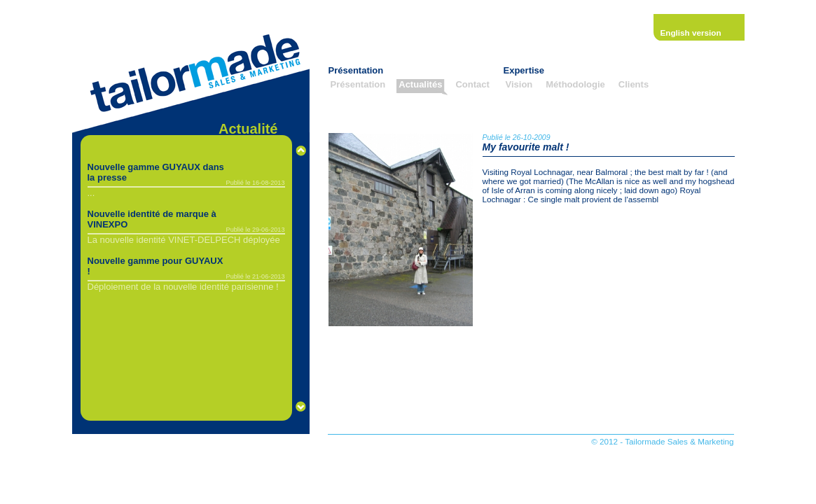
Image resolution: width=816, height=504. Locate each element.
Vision (519, 84)
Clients (634, 84)
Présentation (356, 70)
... (91, 193)
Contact (472, 84)
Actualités (420, 84)
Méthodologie (575, 84)
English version (691, 33)
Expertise (524, 70)
